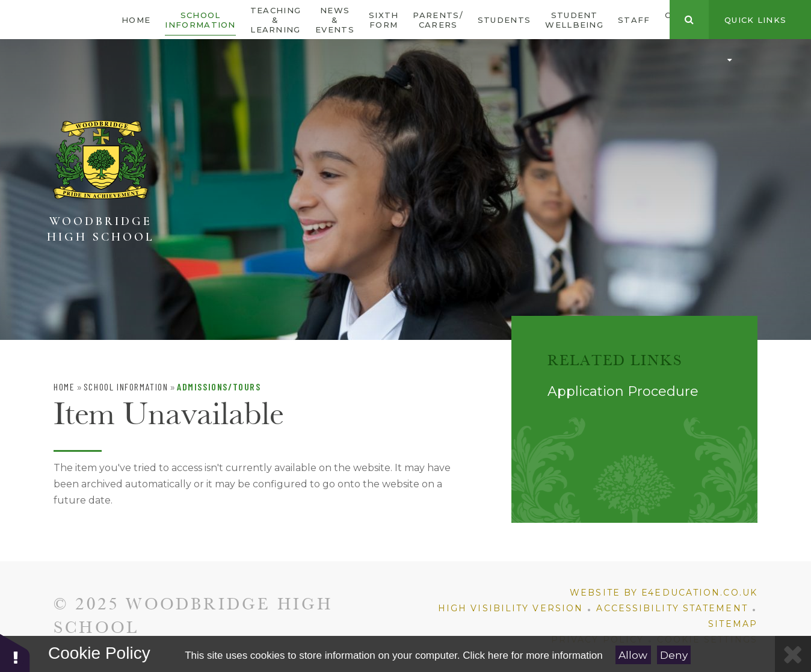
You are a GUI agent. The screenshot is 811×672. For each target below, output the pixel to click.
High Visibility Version (510, 608)
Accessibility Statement (672, 608)
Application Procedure (623, 391)
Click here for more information (532, 655)
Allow (633, 655)
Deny (674, 655)
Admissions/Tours (219, 387)
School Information (126, 387)
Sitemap (733, 624)
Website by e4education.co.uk (664, 593)
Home (64, 387)
